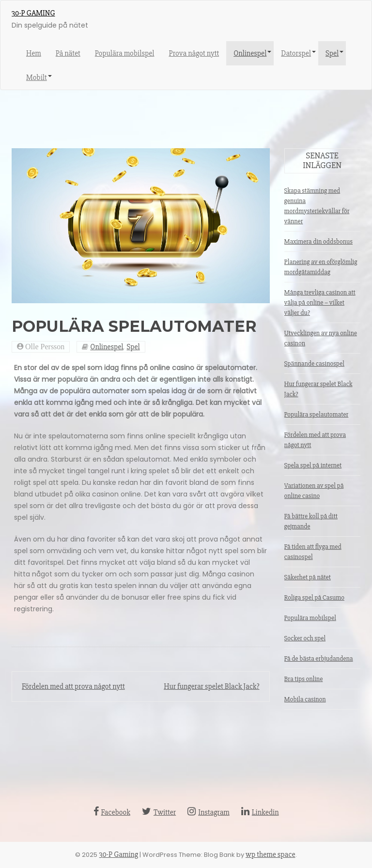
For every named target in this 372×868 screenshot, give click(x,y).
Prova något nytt (194, 53)
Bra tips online (304, 679)
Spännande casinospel (314, 364)
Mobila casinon (305, 699)
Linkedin (260, 812)
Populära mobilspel (125, 53)
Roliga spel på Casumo (314, 597)
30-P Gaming (33, 13)
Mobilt (37, 77)
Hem (34, 53)
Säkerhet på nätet (308, 577)
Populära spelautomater (317, 414)
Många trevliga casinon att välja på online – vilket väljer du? (320, 302)
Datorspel (296, 53)
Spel (332, 53)
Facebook (112, 812)
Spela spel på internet (313, 465)
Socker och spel (305, 638)
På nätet (68, 53)
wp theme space (271, 854)
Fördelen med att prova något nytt (73, 686)
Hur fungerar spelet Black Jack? (211, 686)
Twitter (159, 812)
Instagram (209, 812)
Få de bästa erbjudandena (319, 659)
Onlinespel (250, 53)
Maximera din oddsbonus (319, 241)
